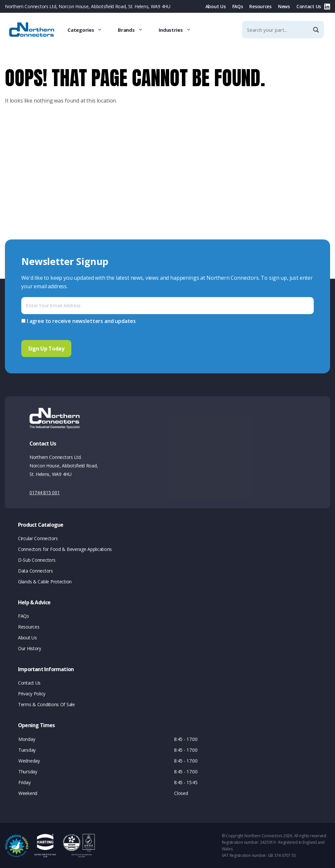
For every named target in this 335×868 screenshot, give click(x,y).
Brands (134, 30)
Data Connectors (35, 570)
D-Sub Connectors (37, 559)
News (284, 6)
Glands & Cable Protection (45, 581)
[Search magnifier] (317, 30)
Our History (30, 648)
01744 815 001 (44, 492)
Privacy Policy (32, 693)
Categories (89, 30)
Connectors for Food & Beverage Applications (65, 548)
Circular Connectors (38, 538)
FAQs (238, 6)
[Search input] (277, 30)
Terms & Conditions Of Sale (46, 704)
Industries (179, 30)
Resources (260, 6)
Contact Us (309, 6)
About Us (216, 6)
